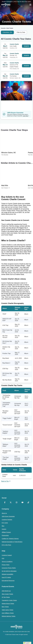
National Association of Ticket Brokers (12, 542)
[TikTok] (28, 503)
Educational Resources (8, 581)
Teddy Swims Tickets (7, 610)
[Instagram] (16, 503)
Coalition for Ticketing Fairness (10, 539)
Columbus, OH (7, 32)
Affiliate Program (6, 532)
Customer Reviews (7, 520)
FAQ (3, 558)
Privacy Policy (6, 565)
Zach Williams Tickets (8, 613)
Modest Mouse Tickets (8, 604)
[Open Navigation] (30, 5)
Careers (4, 529)
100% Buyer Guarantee (8, 516)
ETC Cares (5, 523)
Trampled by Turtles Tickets (9, 600)
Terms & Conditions (7, 562)
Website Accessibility (7, 574)
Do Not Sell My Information (9, 571)
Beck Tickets (5, 607)
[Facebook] (5, 503)
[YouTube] (22, 503)
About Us (4, 513)
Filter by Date (21, 32)
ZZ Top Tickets (6, 597)
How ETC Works (6, 577)
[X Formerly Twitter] (11, 503)
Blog (3, 526)
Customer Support (7, 555)
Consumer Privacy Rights (9, 568)
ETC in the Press (6, 545)
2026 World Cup (6, 591)
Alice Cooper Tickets (7, 594)
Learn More (26, 116)
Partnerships (5, 535)
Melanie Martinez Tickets (9, 616)
